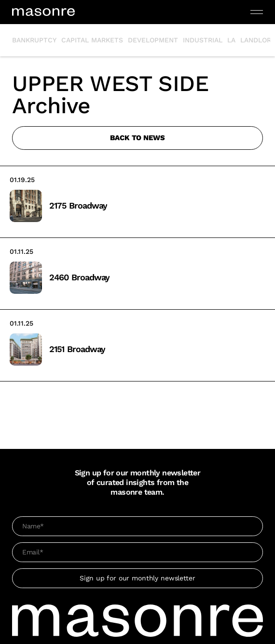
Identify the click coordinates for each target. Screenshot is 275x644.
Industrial (203, 40)
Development (153, 40)
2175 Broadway (78, 205)
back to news (137, 138)
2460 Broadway (79, 277)
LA (231, 40)
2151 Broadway (77, 349)
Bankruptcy (34, 40)
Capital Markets (92, 40)
